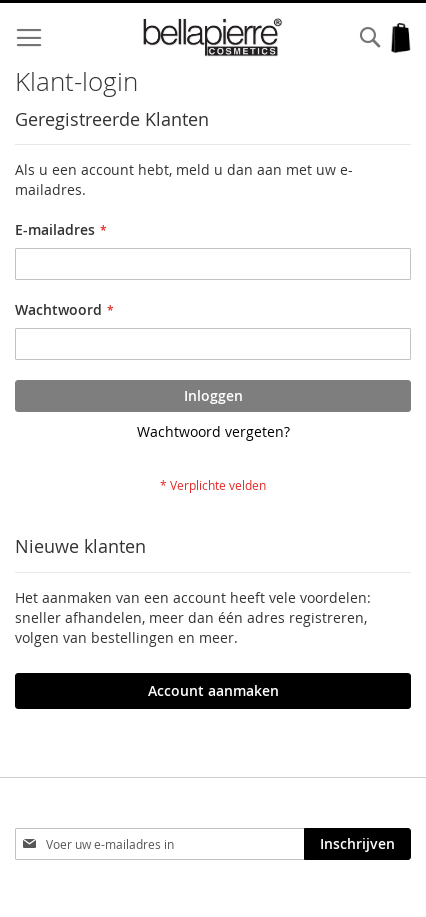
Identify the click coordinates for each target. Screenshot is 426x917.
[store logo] (213, 37)
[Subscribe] (357, 844)
